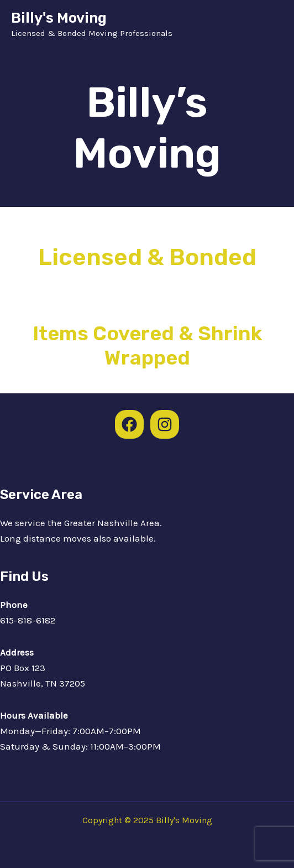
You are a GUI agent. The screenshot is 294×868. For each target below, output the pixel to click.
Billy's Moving (59, 18)
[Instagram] (165, 424)
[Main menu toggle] (271, 24)
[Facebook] (129, 424)
